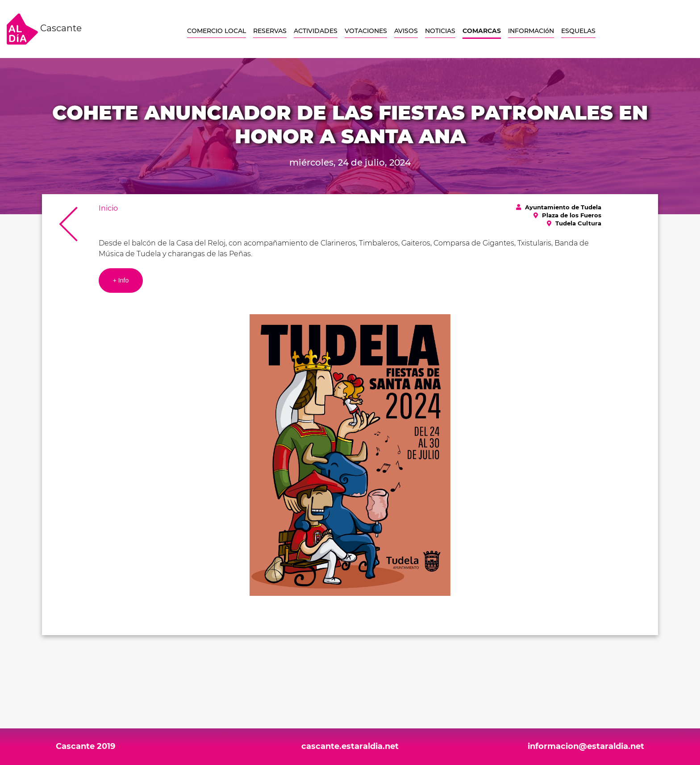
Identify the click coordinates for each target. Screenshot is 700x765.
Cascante (44, 29)
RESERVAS (270, 31)
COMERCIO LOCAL (217, 31)
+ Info (121, 280)
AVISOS (406, 31)
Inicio (108, 208)
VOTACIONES (366, 31)
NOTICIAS (440, 31)
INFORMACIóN (531, 31)
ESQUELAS (578, 31)
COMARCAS (482, 31)
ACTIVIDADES (316, 31)
